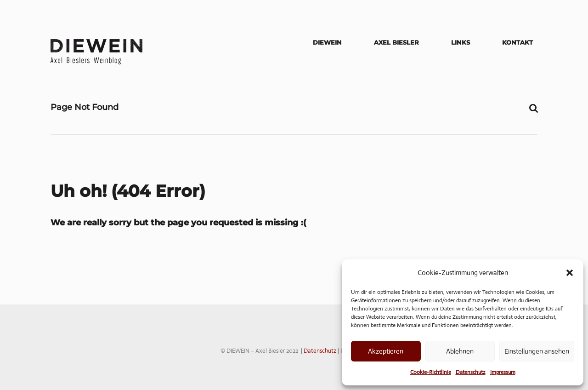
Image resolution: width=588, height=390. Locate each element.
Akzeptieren (386, 351)
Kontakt (517, 42)
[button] (570, 273)
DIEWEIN (327, 42)
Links (461, 42)
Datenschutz (471, 372)
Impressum (503, 372)
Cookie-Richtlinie (431, 372)
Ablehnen (460, 351)
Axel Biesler (396, 42)
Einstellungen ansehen (537, 351)
